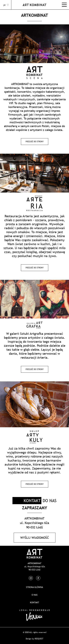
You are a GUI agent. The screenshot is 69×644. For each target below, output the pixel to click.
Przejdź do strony (35, 142)
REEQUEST (39, 639)
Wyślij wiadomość (35, 538)
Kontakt (35, 602)
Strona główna (34, 587)
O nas (35, 595)
